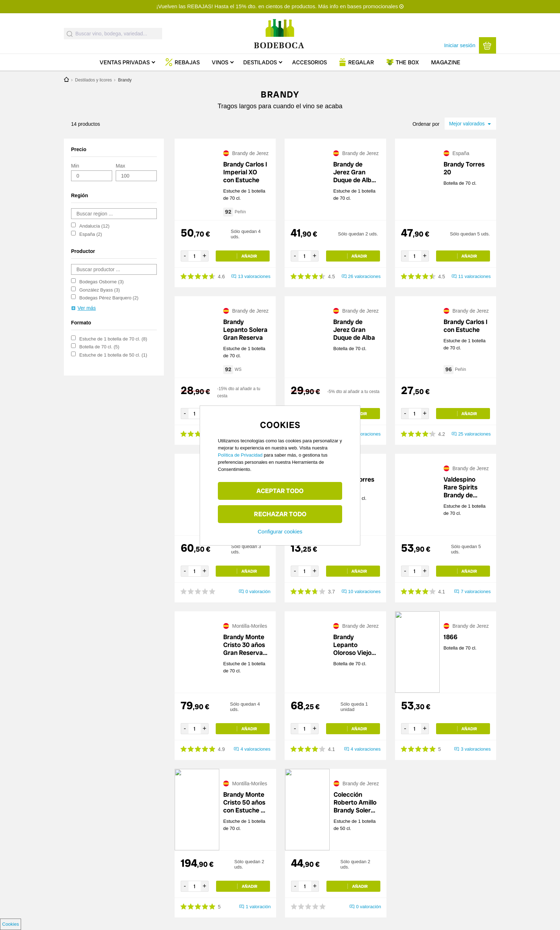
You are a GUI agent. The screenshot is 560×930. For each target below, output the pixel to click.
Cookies (11, 924)
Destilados (260, 62)
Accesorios (309, 62)
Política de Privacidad (240, 455)
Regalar (361, 62)
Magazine (446, 62)
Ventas (125, 62)
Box (407, 62)
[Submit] (70, 34)
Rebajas (187, 62)
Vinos (220, 62)
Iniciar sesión (460, 45)
